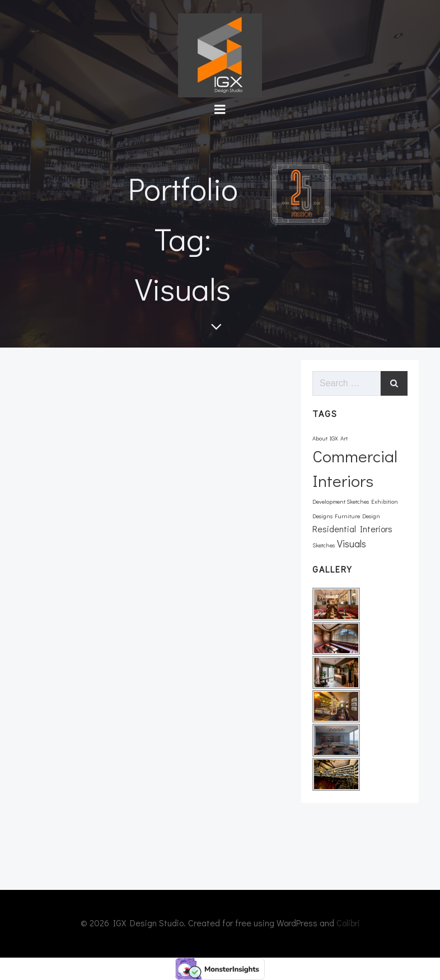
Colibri (348, 923)
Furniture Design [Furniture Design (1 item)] (357, 516)
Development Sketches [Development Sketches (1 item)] (341, 501)
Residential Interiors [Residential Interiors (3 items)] (352, 529)
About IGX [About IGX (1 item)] (325, 438)
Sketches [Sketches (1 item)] (324, 545)
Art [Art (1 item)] (344, 438)
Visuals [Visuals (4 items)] (352, 543)
